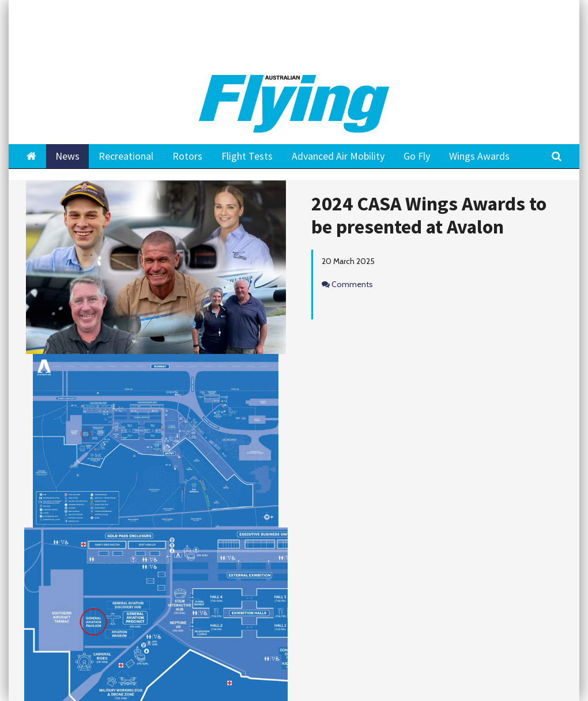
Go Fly (417, 156)
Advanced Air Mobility (338, 156)
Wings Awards (479, 156)
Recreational (126, 156)
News (67, 156)
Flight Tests (247, 156)
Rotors (187, 156)
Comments (352, 284)
